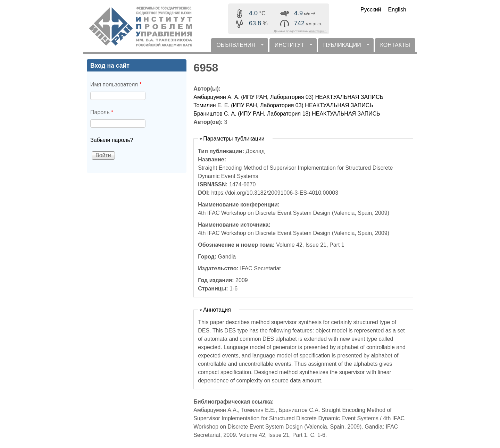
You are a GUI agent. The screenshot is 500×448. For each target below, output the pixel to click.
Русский (371, 10)
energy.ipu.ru (318, 31)
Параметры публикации (234, 139)
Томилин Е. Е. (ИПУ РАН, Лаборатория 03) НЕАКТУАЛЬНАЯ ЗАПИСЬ (283, 105)
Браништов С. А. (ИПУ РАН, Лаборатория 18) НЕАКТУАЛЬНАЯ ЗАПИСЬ (287, 114)
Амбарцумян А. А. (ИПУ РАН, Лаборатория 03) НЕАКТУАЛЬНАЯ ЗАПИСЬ (288, 97)
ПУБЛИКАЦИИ (344, 47)
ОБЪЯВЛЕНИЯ (237, 47)
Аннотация (217, 310)
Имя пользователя (116, 84)
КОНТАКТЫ (395, 45)
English (397, 10)
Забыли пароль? (112, 140)
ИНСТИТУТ (291, 47)
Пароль (102, 112)
